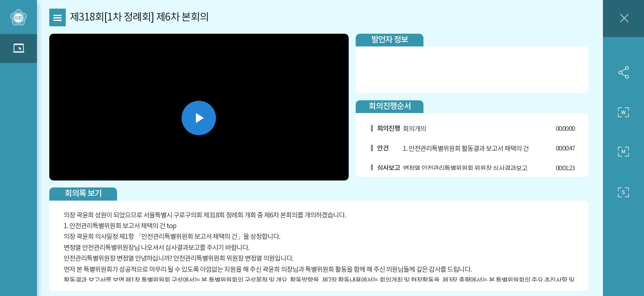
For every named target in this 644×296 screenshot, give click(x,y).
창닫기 (623, 18)
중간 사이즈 (623, 152)
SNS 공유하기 (623, 72)
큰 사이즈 (623, 112)
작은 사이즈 (623, 192)
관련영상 (18, 49)
